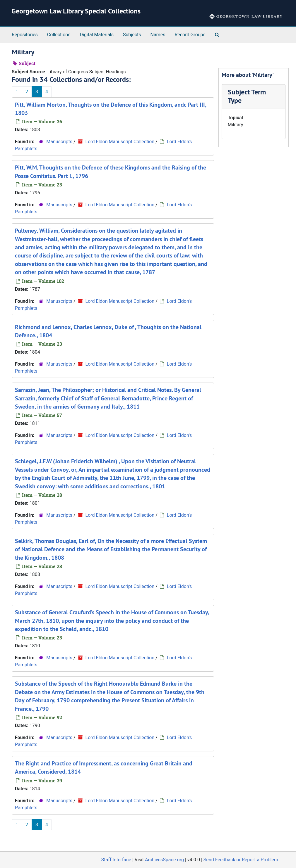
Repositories (25, 35)
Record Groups (190, 35)
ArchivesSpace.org (164, 860)
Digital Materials (97, 35)
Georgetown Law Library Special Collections (76, 11)
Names (158, 35)
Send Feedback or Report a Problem (241, 860)
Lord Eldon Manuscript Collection (120, 142)
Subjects (132, 35)
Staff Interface (116, 860)
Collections (59, 35)
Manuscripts (59, 142)
